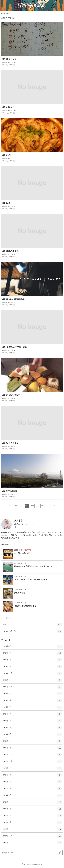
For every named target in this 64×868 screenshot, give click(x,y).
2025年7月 (32, 708)
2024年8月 (32, 783)
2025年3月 (32, 735)
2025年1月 (32, 749)
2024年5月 (32, 803)
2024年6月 (32, 796)
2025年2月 (32, 742)
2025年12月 (32, 674)
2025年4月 (32, 728)
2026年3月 (32, 654)
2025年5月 (32, 722)
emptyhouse (6, 13)
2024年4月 (32, 810)
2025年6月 (32, 715)
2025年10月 (32, 688)
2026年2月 (32, 661)
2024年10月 (32, 769)
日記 (32, 626)
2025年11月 (32, 681)
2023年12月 (32, 837)
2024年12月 (32, 756)
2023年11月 (32, 844)
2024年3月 (32, 817)
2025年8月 (32, 701)
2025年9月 (32, 695)
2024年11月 (32, 762)
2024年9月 (32, 776)
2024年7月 (32, 789)
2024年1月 (32, 830)
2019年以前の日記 (32, 632)
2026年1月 (32, 667)
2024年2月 (32, 823)
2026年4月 (32, 647)
